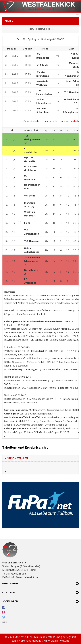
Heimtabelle (50, 121)
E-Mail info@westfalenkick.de (20, 577)
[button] (40, 21)
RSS (5, 622)
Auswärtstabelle (71, 121)
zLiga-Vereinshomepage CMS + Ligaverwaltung (40, 641)
